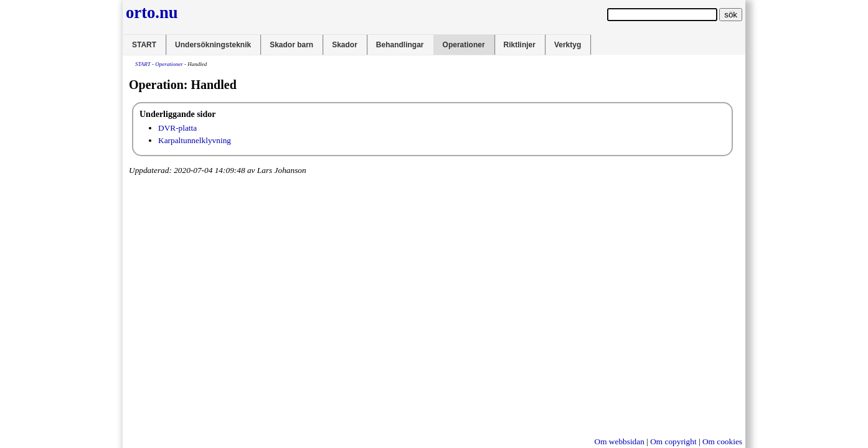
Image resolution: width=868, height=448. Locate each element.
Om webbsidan (620, 441)
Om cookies (722, 441)
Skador (345, 45)
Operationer (464, 45)
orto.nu (152, 12)
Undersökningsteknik (213, 45)
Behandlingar (400, 45)
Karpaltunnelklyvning (195, 140)
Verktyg (568, 45)
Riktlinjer (520, 45)
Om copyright (673, 441)
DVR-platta (177, 128)
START (144, 45)
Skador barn (291, 45)
